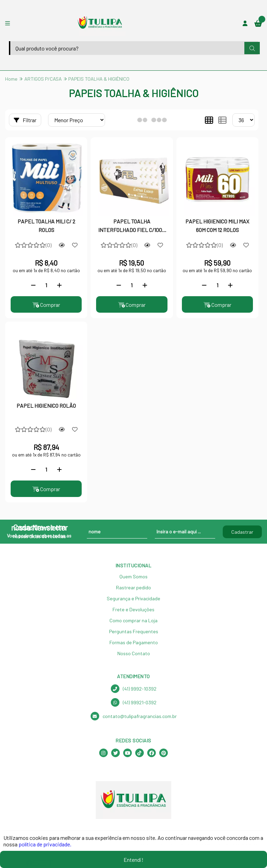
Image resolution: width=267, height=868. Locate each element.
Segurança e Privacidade (133, 599)
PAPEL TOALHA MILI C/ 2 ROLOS (46, 225)
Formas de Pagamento (134, 643)
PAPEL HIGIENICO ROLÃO (46, 406)
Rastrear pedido (133, 588)
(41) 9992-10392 (134, 689)
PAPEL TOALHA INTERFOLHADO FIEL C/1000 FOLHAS (132, 226)
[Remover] (33, 285)
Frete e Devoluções (133, 610)
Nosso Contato (134, 654)
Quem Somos (133, 577)
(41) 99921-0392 (134, 703)
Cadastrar (242, 532)
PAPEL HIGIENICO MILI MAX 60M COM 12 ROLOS (217, 225)
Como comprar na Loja (133, 621)
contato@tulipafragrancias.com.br (134, 716)
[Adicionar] (59, 285)
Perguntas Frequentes (134, 632)
